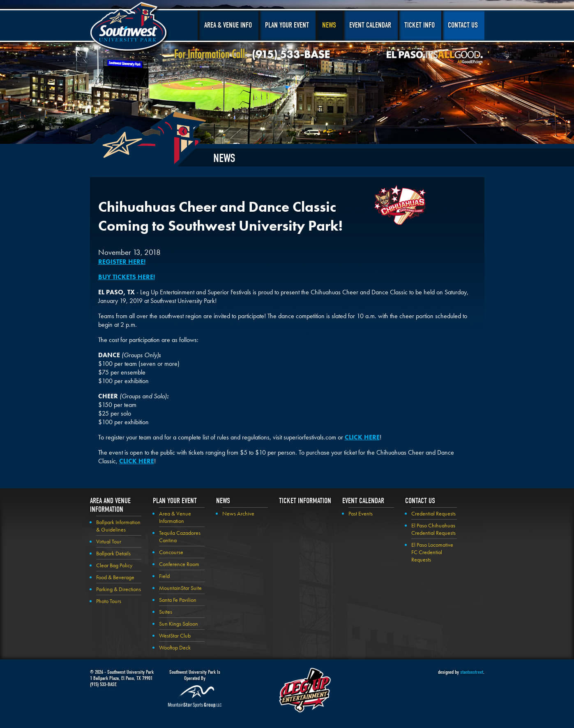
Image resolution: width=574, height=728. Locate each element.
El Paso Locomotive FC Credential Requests (432, 552)
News (329, 25)
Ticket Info (420, 25)
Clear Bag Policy (114, 565)
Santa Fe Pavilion (178, 600)
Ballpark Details (113, 553)
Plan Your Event (287, 25)
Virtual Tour (109, 541)
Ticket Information (305, 501)
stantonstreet (472, 672)
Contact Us (463, 25)
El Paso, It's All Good (435, 57)
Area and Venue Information (110, 505)
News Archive (238, 513)
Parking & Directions (119, 589)
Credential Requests (433, 513)
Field (164, 576)
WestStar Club (175, 636)
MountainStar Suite (180, 588)
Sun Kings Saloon (179, 624)
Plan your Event (175, 501)
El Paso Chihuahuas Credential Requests (433, 529)
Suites (166, 612)
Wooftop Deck (175, 647)
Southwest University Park (130, 28)
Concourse (171, 552)
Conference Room (179, 564)
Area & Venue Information (175, 517)
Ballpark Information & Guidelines (118, 526)
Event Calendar (370, 25)
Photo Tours (109, 601)
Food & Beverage (115, 577)
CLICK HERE (362, 437)
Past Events (361, 513)
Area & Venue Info (228, 25)
